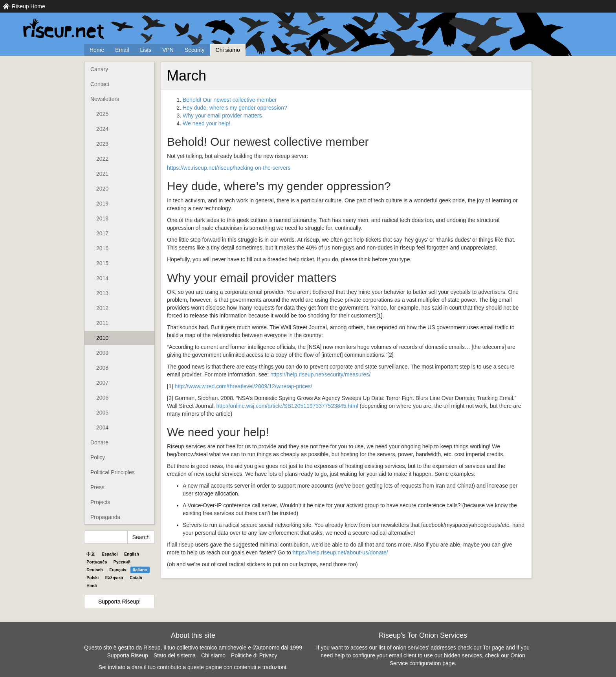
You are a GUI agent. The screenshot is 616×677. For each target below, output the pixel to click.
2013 (102, 293)
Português (97, 562)
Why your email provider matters (222, 116)
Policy (98, 457)
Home (97, 50)
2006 (102, 398)
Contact (100, 84)
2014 (102, 278)
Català (136, 578)
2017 (102, 233)
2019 (102, 204)
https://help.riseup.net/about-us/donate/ (340, 552)
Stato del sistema (175, 655)
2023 (102, 144)
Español (110, 554)
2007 (102, 383)
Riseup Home (28, 6)
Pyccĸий (122, 562)
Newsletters (105, 99)
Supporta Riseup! (119, 602)
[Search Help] (106, 537)
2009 (102, 353)
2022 (102, 159)
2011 (102, 323)
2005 (102, 413)
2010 (102, 338)
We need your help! (206, 123)
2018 (102, 218)
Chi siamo (228, 50)
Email (122, 50)
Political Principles (113, 472)
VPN (168, 50)
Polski (93, 578)
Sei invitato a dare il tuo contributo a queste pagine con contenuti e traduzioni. (193, 667)
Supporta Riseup (127, 655)
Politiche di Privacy (254, 655)
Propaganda (105, 517)
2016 (102, 248)
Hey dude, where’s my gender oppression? (235, 108)
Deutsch (94, 570)
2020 (102, 189)
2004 (102, 427)
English (132, 554)
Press (97, 487)
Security (195, 50)
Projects (100, 502)
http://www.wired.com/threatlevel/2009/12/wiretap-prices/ (243, 386)
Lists (146, 50)
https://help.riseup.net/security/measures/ (320, 374)
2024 (102, 129)
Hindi (92, 585)
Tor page (493, 648)
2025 (102, 114)
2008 (102, 368)
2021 (102, 174)
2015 (102, 263)
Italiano (140, 570)
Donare (99, 442)
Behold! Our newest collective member (230, 100)
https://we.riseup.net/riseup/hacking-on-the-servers (229, 168)
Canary (99, 69)
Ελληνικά (114, 578)
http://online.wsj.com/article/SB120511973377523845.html (287, 406)
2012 (102, 308)
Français (118, 570)
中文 (91, 554)
